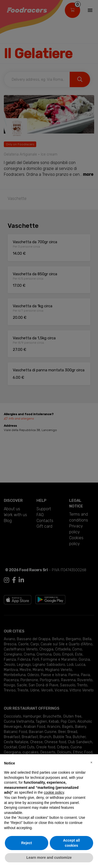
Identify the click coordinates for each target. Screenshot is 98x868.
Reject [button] (27, 843)
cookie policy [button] (54, 792)
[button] (91, 762)
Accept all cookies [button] (71, 843)
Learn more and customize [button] (49, 857)
